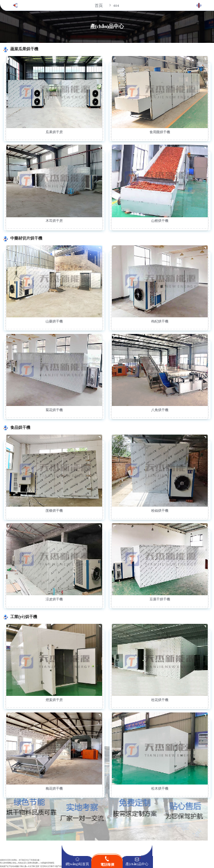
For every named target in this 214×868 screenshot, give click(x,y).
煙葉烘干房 (54, 700)
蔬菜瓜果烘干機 (24, 49)
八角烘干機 (160, 410)
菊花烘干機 (54, 410)
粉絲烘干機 (160, 511)
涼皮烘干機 (54, 599)
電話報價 (107, 865)
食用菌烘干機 (160, 132)
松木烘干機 (160, 789)
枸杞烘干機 (160, 321)
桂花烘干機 (160, 700)
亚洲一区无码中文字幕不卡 (46, 867)
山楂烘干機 (160, 221)
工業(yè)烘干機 (24, 617)
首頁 (99, 5)
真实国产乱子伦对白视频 (9, 867)
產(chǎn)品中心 (137, 864)
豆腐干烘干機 (160, 599)
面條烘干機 (54, 511)
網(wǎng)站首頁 (77, 864)
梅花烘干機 (54, 789)
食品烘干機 (20, 428)
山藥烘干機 (54, 321)
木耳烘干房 (54, 221)
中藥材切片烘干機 (26, 238)
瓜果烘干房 (54, 132)
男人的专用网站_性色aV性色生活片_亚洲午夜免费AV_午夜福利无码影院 (27, 863)
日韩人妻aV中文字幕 (27, 867)
